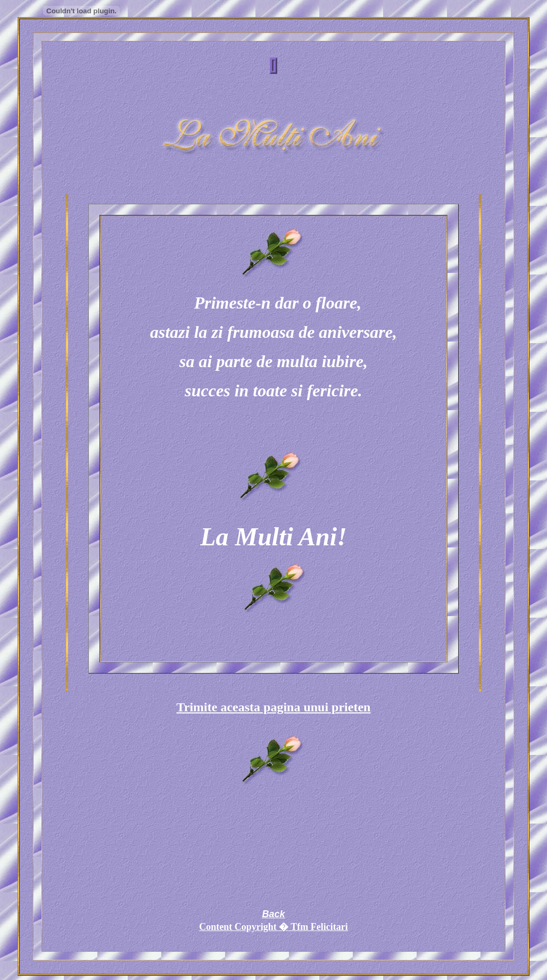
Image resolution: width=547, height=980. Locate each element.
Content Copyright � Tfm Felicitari (273, 927)
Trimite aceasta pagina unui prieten (274, 707)
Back (273, 914)
